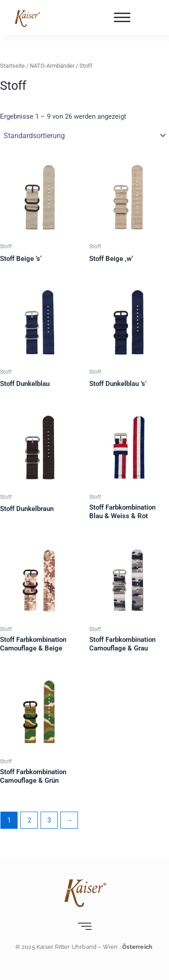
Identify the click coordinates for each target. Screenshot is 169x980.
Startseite (12, 66)
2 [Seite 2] (29, 820)
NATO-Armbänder (52, 66)
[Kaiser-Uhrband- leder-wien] (27, 18)
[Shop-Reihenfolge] (84, 135)
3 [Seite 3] (49, 820)
